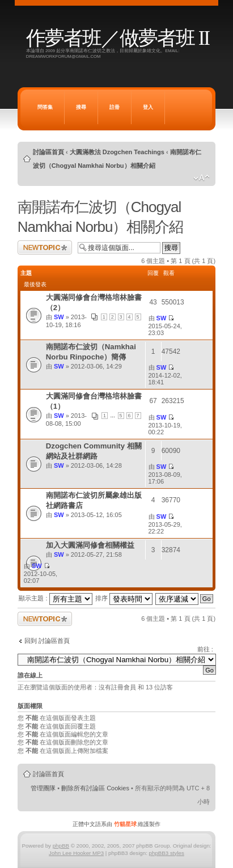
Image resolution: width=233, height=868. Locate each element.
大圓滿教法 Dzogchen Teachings (117, 152)
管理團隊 (43, 788)
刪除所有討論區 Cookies (95, 788)
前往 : (205, 649)
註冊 (115, 107)
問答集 (45, 107)
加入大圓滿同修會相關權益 (90, 545)
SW (59, 317)
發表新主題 (45, 247)
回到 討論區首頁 (47, 641)
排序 (124, 598)
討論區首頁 (48, 152)
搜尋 (81, 107)
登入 (148, 107)
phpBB (61, 846)
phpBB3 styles (167, 853)
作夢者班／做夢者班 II (118, 38)
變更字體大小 (202, 178)
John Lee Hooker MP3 (76, 853)
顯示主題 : (55, 598)
